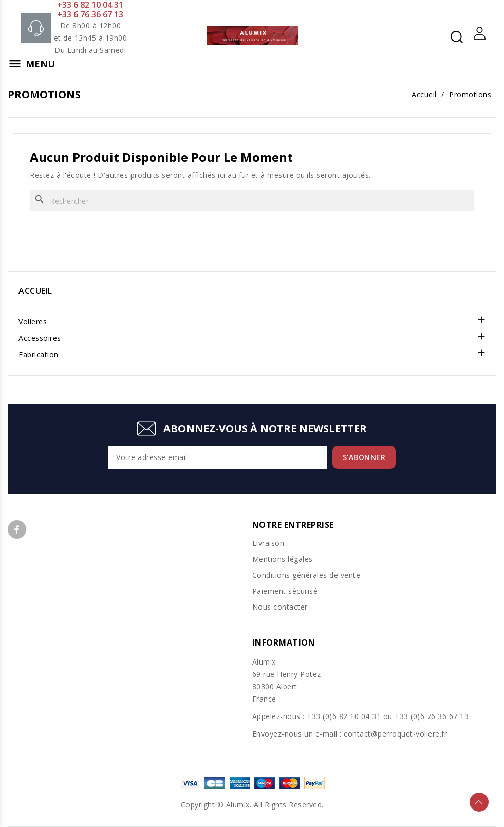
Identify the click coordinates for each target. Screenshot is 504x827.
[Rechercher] (252, 200)
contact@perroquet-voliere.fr (395, 734)
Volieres (33, 321)
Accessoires (40, 338)
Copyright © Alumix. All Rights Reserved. (252, 805)
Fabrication (39, 354)
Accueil (35, 291)
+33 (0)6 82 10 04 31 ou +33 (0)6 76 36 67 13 (388, 716)
